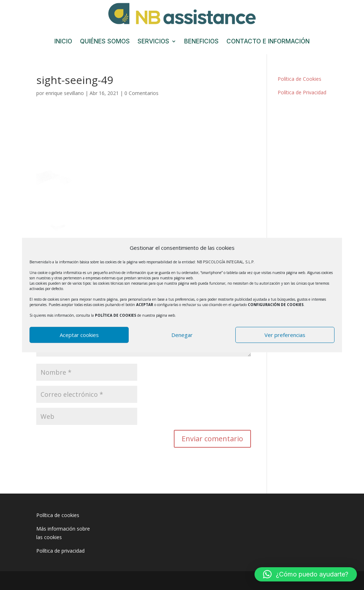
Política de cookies (58, 515)
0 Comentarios (141, 93)
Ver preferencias (285, 335)
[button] (306, 574)
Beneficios (201, 42)
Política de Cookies (299, 79)
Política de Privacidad (302, 92)
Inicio (63, 42)
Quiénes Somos (105, 42)
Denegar (182, 335)
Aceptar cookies (79, 335)
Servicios (153, 42)
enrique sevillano (65, 93)
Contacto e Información (268, 42)
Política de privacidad (60, 551)
